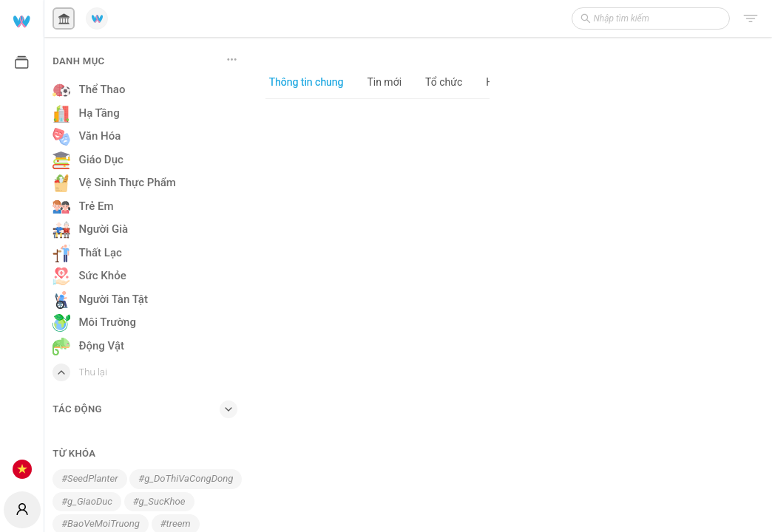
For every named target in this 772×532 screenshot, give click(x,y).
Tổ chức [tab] (444, 82)
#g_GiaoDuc (87, 501)
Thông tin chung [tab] (307, 82)
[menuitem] (22, 20)
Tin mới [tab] (384, 82)
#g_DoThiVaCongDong (186, 478)
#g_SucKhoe (159, 501)
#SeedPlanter (89, 478)
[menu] (22, 244)
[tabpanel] (377, 315)
